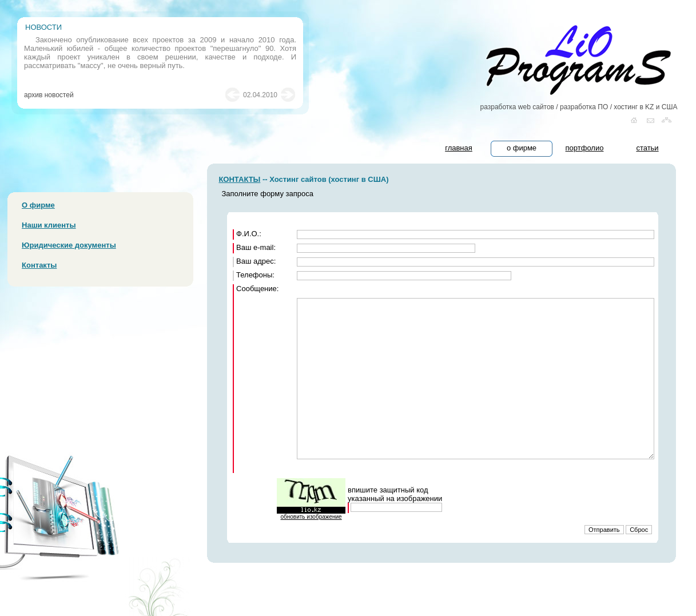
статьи (647, 148)
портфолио (585, 148)
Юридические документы (69, 245)
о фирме (522, 148)
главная (459, 148)
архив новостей (49, 95)
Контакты (39, 265)
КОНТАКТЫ (239, 179)
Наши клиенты (49, 225)
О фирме (38, 205)
